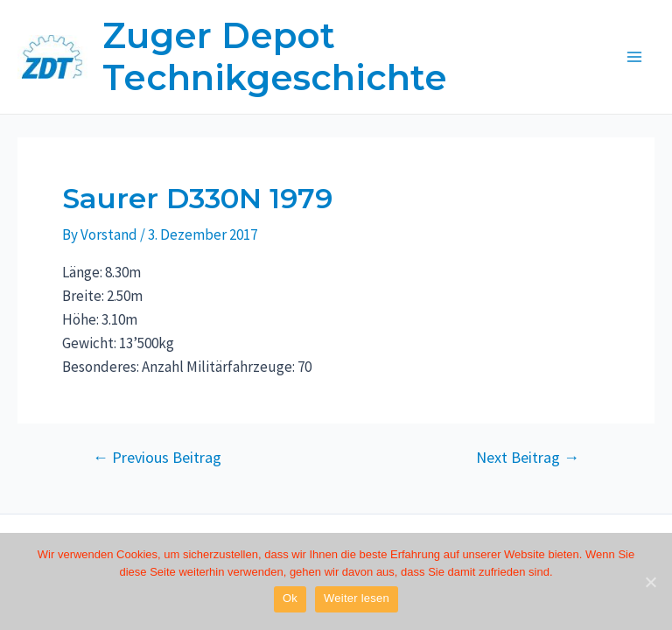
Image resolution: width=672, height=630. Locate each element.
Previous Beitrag (157, 458)
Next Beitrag (528, 458)
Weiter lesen (357, 598)
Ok (290, 598)
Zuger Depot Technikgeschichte (275, 56)
